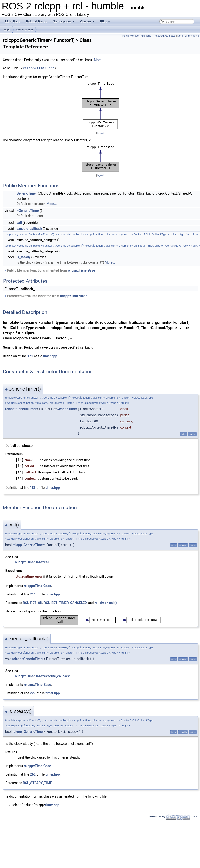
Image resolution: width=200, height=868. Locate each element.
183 (33, 488)
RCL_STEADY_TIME (37, 783)
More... (99, 60)
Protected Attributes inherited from (46, 296)
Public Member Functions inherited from (50, 270)
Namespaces (64, 21)
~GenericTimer (28, 211)
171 (30, 356)
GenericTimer (25, 30)
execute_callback (29, 229)
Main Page (13, 21)
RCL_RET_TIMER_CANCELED (65, 603)
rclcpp (7, 30)
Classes (87, 21)
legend (100, 133)
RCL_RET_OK (32, 603)
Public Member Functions (137, 36)
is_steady (24, 257)
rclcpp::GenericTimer (21, 409)
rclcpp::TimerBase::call (32, 562)
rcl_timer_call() (106, 603)
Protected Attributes (164, 36)
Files (105, 21)
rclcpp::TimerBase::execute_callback (42, 676)
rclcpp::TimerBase (81, 270)
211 (33, 594)
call (19, 223)
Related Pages (37, 21)
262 (33, 774)
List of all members (188, 36)
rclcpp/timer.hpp (39, 68)
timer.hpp (50, 356)
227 (33, 693)
